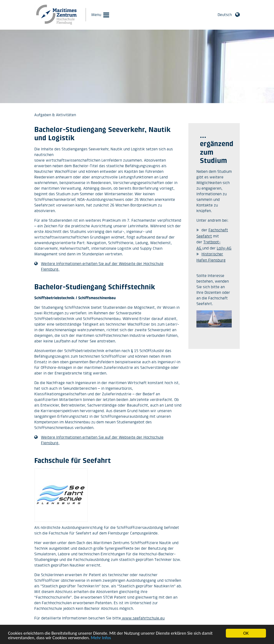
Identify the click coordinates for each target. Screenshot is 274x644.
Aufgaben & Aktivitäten (55, 115)
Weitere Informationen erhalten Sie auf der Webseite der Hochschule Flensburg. (102, 266)
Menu (96, 15)
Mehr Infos (101, 639)
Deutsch (225, 15)
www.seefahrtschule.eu (143, 618)
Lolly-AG (224, 248)
